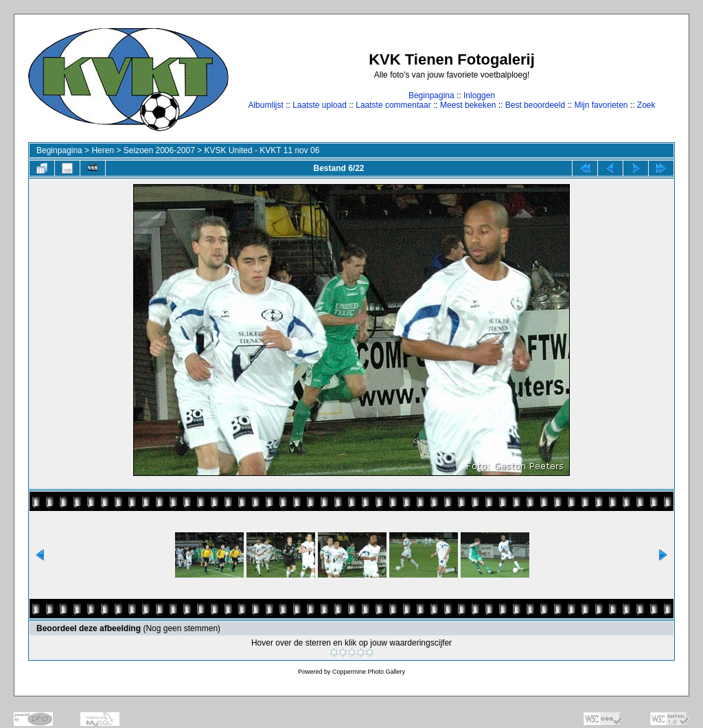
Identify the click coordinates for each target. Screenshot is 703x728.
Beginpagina (431, 95)
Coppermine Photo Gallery (369, 672)
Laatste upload (320, 105)
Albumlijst (265, 105)
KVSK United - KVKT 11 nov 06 (262, 150)
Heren (103, 150)
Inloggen (479, 95)
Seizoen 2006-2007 (159, 150)
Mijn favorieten (601, 105)
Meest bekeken (468, 105)
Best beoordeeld (535, 105)
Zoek (646, 105)
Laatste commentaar (393, 105)
